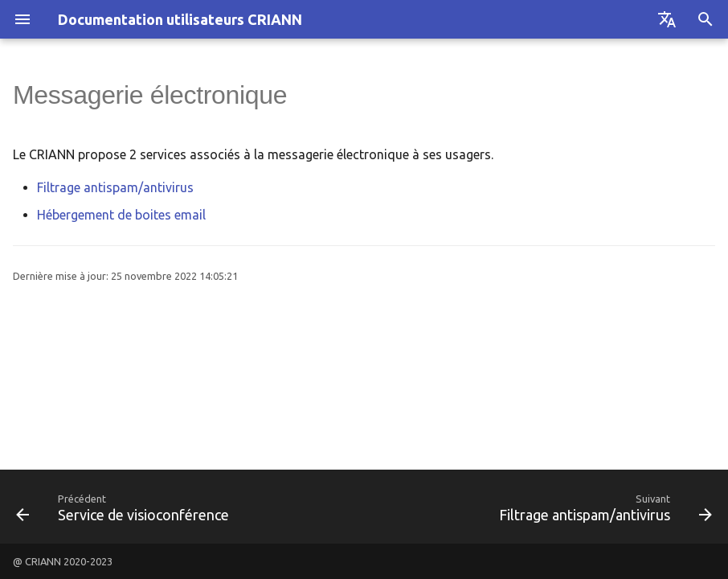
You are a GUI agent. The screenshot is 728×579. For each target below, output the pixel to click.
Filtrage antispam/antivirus (115, 187)
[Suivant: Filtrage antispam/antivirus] (603, 507)
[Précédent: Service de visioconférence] (125, 507)
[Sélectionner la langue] (667, 19)
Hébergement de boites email (121, 215)
